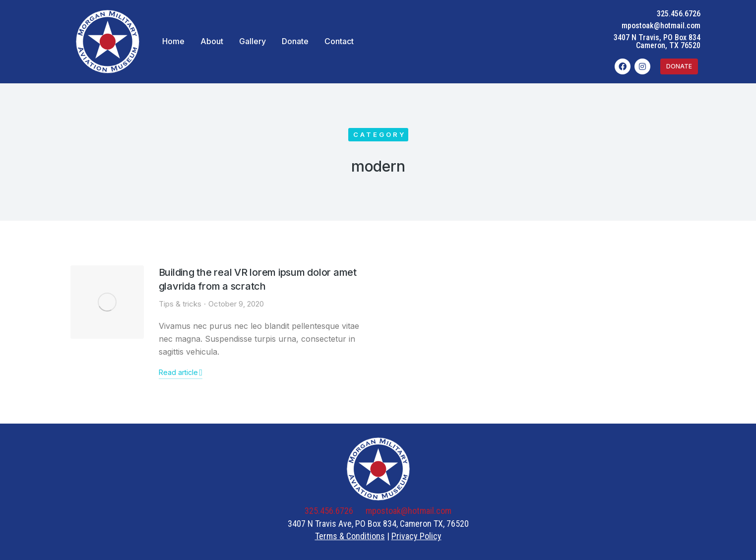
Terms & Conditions (350, 536)
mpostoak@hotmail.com (661, 26)
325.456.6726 (679, 14)
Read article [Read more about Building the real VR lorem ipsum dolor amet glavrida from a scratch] (181, 373)
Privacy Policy (416, 536)
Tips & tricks (180, 304)
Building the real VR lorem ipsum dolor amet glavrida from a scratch (258, 279)
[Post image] (107, 302)
